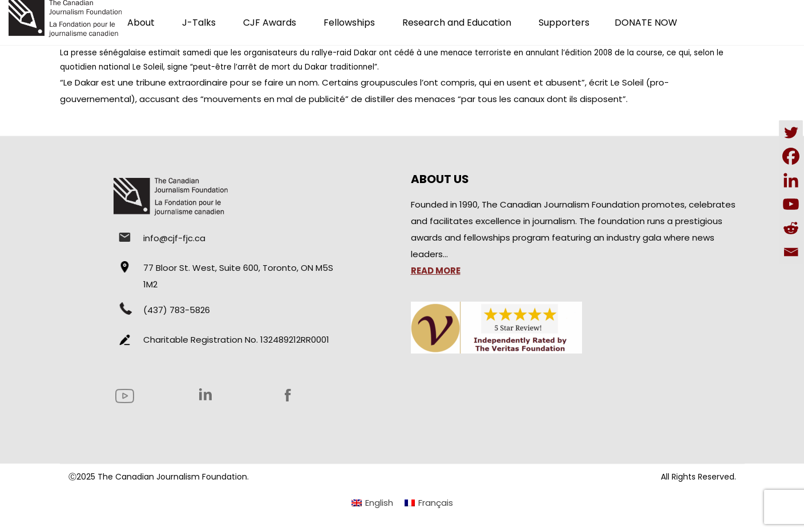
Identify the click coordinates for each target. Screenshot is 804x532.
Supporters (564, 23)
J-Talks (199, 23)
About (141, 23)
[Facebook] (791, 156)
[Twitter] (791, 132)
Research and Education (457, 23)
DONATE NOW (646, 23)
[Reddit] (791, 228)
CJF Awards (270, 23)
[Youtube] (791, 204)
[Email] (791, 252)
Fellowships (349, 23)
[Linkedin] (791, 180)
